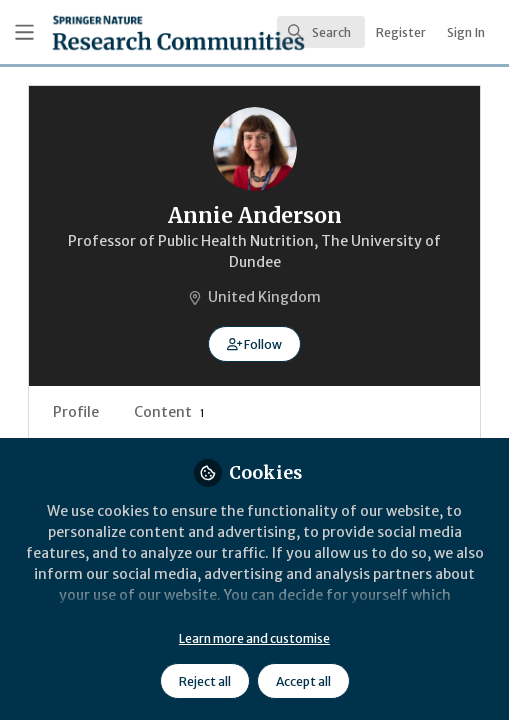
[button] (254, 344)
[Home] (122, 32)
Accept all (303, 681)
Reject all (205, 681)
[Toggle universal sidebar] (24, 32)
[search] (321, 32)
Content (169, 412)
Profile (76, 412)
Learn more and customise (254, 638)
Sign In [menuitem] (466, 32)
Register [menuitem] (401, 32)
